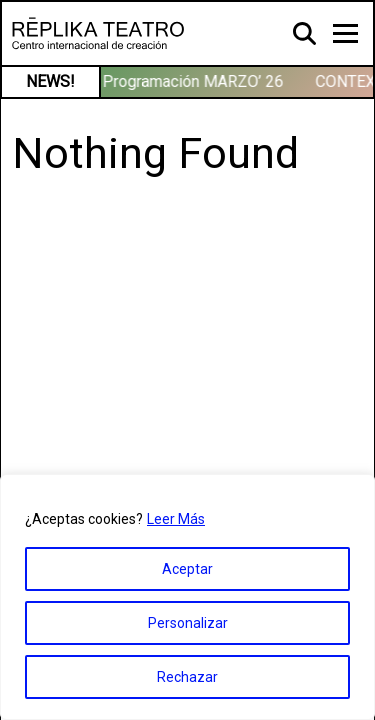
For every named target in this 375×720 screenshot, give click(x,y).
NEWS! (50, 81)
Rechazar (187, 677)
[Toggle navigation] (345, 33)
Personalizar (188, 623)
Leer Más (176, 519)
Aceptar (187, 569)
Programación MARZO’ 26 (196, 81)
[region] (187, 597)
